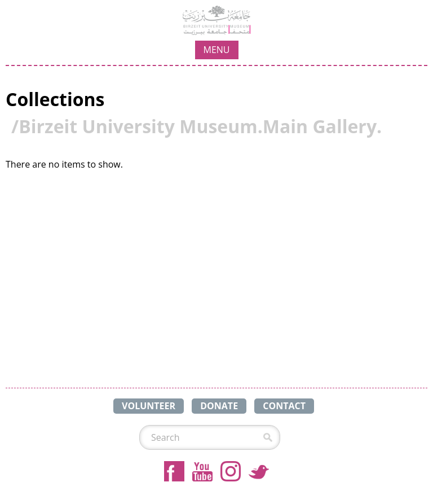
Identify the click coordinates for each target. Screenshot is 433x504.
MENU (217, 50)
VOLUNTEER (149, 406)
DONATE (219, 406)
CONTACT (284, 406)
